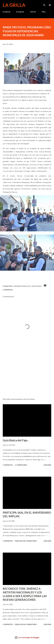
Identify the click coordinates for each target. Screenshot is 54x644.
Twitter (33, 12)
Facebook (7, 12)
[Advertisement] (27, 374)
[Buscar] (44, 4)
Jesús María (36, 286)
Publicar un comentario (26, 541)
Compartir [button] (8, 290)
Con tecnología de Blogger (27, 637)
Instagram (20, 12)
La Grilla (14, 5)
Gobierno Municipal (22, 286)
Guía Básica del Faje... (16, 440)
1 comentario (21, 465)
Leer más (47, 465)
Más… (44, 12)
